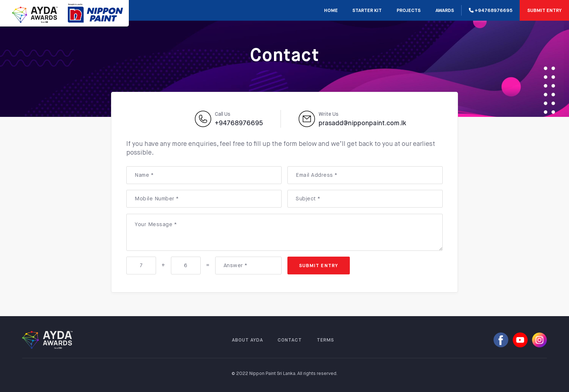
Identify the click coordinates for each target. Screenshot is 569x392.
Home (331, 11)
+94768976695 (491, 11)
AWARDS (445, 11)
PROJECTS (409, 11)
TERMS (326, 340)
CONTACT (290, 340)
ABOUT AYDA (247, 340)
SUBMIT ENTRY (545, 11)
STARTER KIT (367, 11)
